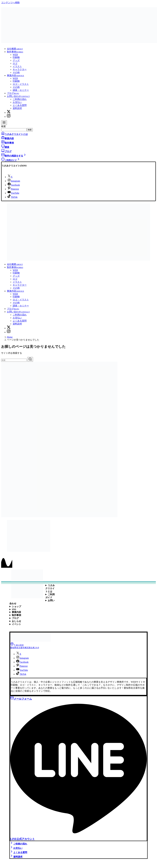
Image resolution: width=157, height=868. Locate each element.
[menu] (4, 123)
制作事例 (15, 52)
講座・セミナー (21, 90)
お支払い (17, 102)
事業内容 (15, 75)
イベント (16, 624)
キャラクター (20, 69)
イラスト (17, 66)
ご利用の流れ (20, 99)
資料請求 (17, 108)
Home (10, 337)
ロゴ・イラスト (21, 84)
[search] (30, 359)
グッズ (16, 60)
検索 (3, 126)
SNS (14, 609)
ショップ (16, 607)
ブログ (13, 93)
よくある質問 (20, 105)
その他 (16, 72)
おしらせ (16, 621)
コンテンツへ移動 (10, 3)
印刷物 (16, 57)
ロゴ (15, 63)
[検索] (14, 360)
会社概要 (15, 49)
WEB (15, 55)
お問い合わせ (18, 96)
